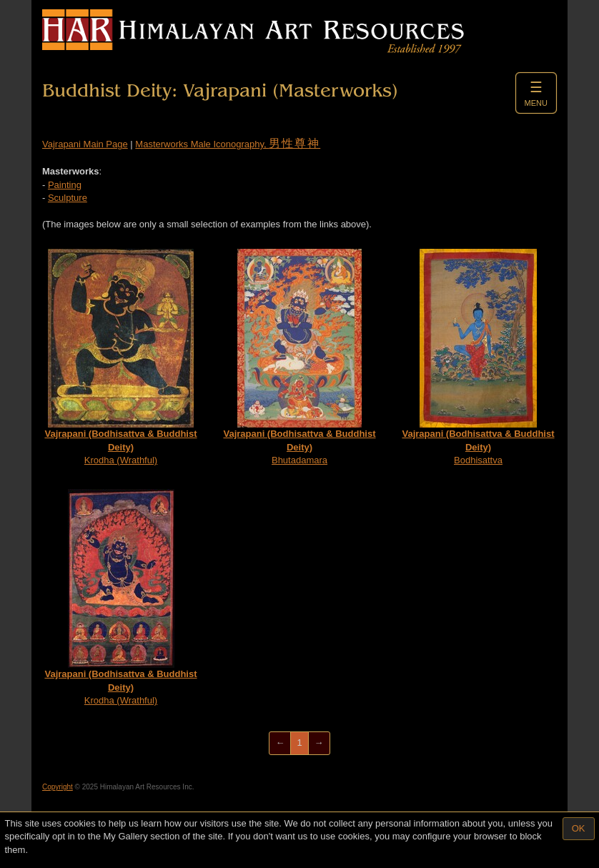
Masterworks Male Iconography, (228, 144)
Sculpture (68, 198)
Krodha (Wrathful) (120, 357)
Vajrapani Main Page (85, 144)
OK (579, 828)
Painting (65, 185)
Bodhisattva (478, 357)
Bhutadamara (299, 357)
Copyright (58, 787)
